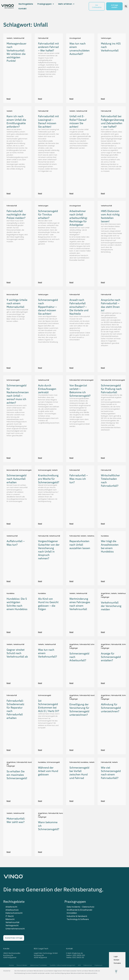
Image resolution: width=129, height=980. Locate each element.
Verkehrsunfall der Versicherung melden (111, 606)
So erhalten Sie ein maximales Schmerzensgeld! (17, 775)
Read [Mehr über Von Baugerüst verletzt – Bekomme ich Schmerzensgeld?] (71, 458)
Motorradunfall (12, 295)
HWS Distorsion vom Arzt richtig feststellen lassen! (110, 216)
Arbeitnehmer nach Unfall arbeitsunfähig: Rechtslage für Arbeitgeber (78, 218)
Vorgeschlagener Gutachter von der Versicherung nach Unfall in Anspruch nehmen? (49, 550)
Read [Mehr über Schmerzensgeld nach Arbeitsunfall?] (71, 683)
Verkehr (10, 38)
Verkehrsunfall (19, 38)
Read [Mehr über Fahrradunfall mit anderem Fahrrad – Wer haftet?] (40, 99)
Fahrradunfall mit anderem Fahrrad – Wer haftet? (48, 47)
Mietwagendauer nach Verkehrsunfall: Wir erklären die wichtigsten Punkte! (17, 52)
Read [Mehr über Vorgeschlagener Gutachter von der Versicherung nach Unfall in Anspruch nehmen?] (40, 581)
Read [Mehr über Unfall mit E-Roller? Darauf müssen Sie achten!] (71, 193)
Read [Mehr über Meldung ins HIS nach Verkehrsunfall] (103, 99)
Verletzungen (106, 38)
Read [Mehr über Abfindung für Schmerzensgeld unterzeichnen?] (103, 750)
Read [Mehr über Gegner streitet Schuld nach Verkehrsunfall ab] (9, 683)
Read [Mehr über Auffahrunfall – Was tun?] (9, 581)
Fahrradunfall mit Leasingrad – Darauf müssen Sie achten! (48, 121)
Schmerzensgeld (13, 380)
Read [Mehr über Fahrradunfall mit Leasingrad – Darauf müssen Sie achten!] (40, 193)
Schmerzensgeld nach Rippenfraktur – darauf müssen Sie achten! (48, 307)
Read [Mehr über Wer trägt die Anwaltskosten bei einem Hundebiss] (103, 581)
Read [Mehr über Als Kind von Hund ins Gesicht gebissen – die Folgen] (40, 632)
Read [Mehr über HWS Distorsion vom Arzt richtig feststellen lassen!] (103, 282)
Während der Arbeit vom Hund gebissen (48, 771)
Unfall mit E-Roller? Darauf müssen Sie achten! (78, 121)
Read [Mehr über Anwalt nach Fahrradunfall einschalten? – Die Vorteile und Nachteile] (71, 368)
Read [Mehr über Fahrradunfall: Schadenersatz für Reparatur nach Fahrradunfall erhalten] (9, 750)
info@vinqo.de (77, 953)
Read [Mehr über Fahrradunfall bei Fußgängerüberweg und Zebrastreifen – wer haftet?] (103, 193)
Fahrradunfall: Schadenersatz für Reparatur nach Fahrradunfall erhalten (15, 709)
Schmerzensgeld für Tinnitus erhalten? (48, 214)
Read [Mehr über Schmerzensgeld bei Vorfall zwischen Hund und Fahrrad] (71, 801)
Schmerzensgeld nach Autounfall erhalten (17, 479)
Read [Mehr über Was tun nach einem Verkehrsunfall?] (40, 683)
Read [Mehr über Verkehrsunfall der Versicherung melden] (103, 632)
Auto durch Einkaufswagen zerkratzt (47, 389)
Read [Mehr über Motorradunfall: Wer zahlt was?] (9, 852)
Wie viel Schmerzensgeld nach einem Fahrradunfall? (111, 773)
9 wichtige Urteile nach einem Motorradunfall (17, 303)
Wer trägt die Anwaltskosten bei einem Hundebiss (110, 546)
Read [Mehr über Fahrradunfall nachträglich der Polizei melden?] (9, 282)
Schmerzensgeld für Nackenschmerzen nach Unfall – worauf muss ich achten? (18, 394)
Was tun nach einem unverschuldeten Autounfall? (80, 49)
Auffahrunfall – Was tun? (16, 543)
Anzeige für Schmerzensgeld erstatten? (111, 657)
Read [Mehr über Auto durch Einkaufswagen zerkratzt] (40, 458)
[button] (126, 6)
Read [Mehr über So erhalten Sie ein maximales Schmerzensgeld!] (9, 801)
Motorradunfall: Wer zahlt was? (16, 820)
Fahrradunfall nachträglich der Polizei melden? (16, 214)
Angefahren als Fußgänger (106, 595)
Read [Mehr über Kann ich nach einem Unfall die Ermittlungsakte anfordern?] (9, 193)
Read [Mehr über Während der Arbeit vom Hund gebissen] (40, 801)
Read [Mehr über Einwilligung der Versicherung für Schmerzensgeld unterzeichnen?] (71, 750)
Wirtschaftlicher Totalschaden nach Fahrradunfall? (110, 481)
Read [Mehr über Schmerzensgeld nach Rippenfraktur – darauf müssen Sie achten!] (40, 368)
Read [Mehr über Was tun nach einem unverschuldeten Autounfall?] (71, 99)
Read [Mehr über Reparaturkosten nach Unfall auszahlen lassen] (71, 581)
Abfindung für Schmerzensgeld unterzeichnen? (111, 708)
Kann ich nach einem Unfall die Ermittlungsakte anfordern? (16, 121)
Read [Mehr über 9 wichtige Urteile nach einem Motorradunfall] (9, 368)
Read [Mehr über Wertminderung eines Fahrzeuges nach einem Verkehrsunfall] (71, 632)
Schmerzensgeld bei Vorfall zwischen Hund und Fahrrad (79, 773)
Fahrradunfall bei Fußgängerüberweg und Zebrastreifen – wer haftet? (112, 121)
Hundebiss (105, 536)
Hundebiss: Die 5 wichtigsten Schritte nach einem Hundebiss (17, 604)
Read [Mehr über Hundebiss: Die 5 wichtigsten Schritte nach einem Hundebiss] (9, 632)
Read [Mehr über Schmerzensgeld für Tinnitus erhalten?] (40, 282)
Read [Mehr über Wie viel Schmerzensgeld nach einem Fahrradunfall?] (103, 801)
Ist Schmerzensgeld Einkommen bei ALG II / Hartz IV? (49, 706)
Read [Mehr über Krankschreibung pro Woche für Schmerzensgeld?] (40, 524)
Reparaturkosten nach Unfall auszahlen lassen (80, 545)
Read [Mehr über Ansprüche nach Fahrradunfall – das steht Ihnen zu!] (103, 368)
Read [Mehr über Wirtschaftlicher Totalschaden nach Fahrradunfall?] (103, 524)
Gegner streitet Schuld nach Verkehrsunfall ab (17, 653)
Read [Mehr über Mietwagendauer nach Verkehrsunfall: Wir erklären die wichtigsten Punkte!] (9, 99)
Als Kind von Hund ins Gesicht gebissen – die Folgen (48, 604)
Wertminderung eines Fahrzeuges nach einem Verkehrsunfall (80, 604)
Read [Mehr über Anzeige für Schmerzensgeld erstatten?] (103, 683)
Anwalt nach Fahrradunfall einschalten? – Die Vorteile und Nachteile (79, 307)
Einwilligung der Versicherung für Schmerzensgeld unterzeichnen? (79, 710)
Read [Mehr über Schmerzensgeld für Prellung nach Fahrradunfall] (103, 458)
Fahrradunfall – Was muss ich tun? (79, 479)
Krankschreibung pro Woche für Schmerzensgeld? (49, 479)
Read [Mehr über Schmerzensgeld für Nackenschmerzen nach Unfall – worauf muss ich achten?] (9, 458)
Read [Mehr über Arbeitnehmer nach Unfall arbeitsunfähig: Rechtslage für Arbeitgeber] (71, 282)
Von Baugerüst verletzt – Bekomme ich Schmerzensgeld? (80, 391)
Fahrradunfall (43, 38)
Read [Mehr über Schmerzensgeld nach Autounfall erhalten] (9, 524)
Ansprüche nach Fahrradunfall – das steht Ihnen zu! (111, 305)
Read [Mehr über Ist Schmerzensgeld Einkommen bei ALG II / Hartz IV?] (40, 750)
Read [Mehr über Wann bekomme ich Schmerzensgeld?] (40, 852)
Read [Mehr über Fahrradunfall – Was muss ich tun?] (71, 524)
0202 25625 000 (79, 955)
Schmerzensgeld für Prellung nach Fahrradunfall (111, 389)
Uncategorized (75, 38)
